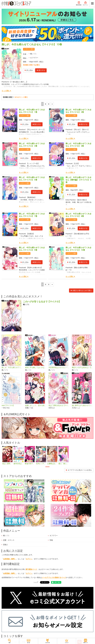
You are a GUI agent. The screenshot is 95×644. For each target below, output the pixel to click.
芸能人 (6, 545)
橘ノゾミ (33, 54)
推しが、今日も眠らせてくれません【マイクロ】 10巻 (79, 249)
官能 (51, 540)
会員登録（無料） (10, 559)
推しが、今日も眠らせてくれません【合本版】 (12, 368)
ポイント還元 (30, 49)
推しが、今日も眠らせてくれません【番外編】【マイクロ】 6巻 (79, 180)
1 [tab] (47, 467)
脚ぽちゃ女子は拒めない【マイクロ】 (83, 368)
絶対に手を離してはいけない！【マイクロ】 (36, 368)
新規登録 (79, 4)
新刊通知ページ (31, 569)
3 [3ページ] (49, 104)
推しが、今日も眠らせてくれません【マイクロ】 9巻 (32, 249)
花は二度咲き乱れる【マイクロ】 (59, 405)
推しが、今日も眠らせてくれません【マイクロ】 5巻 (32, 179)
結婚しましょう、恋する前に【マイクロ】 (36, 405)
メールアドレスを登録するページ (54, 577)
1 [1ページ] (42, 104)
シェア (36, 582)
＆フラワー (34, 58)
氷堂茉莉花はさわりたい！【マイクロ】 (59, 368)
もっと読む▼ (6, 91)
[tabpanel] (7, 456)
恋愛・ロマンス (9, 540)
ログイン (85, 4)
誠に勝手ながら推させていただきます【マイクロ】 (83, 405)
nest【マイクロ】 (8, 405)
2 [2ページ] (46, 104)
